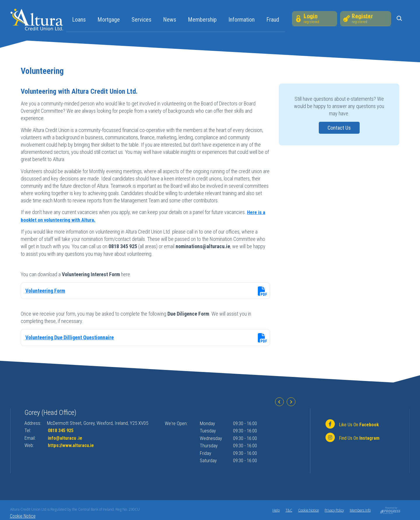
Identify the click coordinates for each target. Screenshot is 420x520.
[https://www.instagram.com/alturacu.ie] (352, 438)
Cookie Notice (306, 510)
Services (141, 20)
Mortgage (108, 20)
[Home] (37, 19)
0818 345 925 (62, 430)
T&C (286, 510)
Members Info (360, 510)
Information (241, 20)
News (169, 20)
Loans (78, 20)
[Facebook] (352, 424)
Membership (202, 20)
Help (273, 510)
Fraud (272, 20)
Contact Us (339, 128)
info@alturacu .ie (66, 438)
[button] (400, 19)
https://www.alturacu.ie (72, 445)
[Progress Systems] (390, 510)
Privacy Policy (333, 510)
